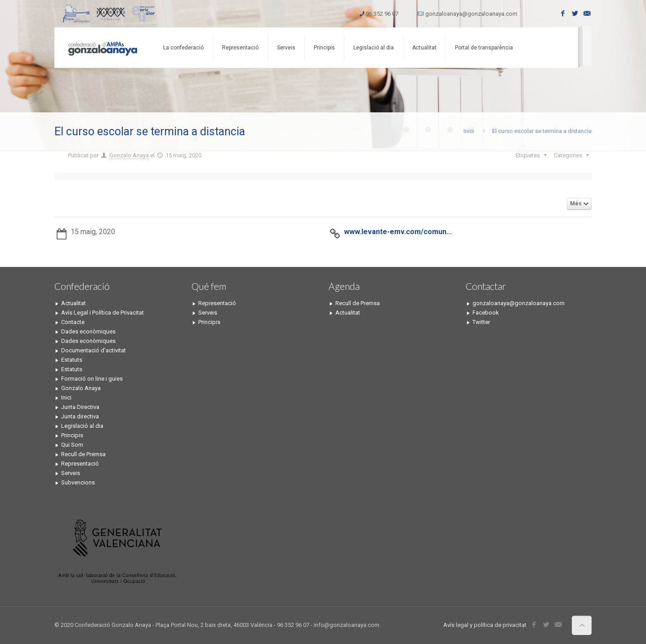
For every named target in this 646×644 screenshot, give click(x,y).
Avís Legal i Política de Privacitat (102, 313)
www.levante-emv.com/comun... (398, 232)
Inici (469, 131)
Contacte (73, 322)
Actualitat (74, 303)
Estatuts (72, 360)
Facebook (486, 313)
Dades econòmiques (88, 331)
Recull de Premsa (83, 454)
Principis (72, 435)
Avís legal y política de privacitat (485, 625)
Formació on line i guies (92, 379)
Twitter (481, 322)
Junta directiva (80, 416)
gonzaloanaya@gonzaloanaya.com (471, 14)
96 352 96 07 (382, 14)
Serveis (71, 473)
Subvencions (78, 482)
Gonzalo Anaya (129, 155)
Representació (80, 464)
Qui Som (72, 445)
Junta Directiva (80, 407)
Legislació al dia (82, 426)
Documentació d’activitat (94, 350)
